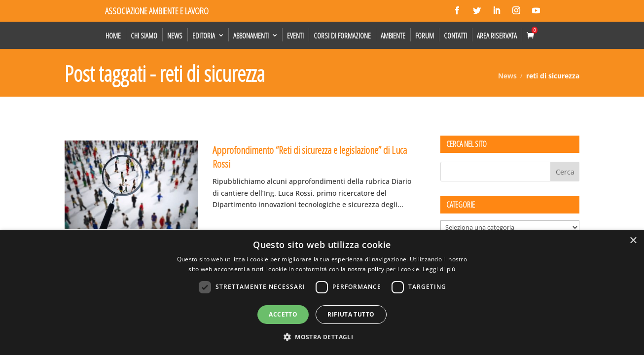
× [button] (633, 241)
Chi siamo (144, 35)
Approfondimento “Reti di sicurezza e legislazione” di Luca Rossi (310, 157)
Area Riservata (497, 35)
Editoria (204, 35)
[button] (322, 337)
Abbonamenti (251, 35)
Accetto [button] (283, 314)
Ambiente (393, 35)
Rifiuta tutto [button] (351, 314)
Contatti (455, 35)
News (175, 35)
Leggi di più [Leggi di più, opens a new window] (439, 269)
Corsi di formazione (342, 35)
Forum (425, 35)
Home (113, 35)
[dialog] (322, 293)
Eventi (295, 35)
